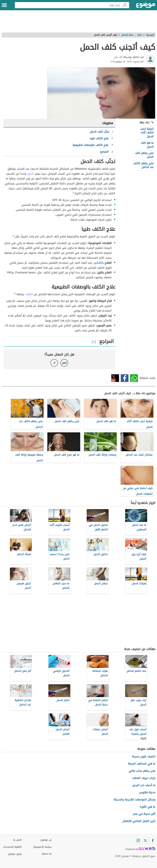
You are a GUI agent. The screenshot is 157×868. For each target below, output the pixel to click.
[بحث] (125, 5)
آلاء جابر (118, 57)
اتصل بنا (17, 840)
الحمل (30, 174)
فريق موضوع (15, 854)
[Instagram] (138, 840)
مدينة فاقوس (147, 792)
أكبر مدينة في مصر (144, 814)
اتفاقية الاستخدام (12, 847)
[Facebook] (153, 840)
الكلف (29, 294)
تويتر (115, 378)
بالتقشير (99, 263)
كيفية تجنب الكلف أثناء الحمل (147, 133)
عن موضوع (46, 840)
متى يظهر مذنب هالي (142, 771)
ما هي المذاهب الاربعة (142, 764)
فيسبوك (125, 378)
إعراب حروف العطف (144, 778)
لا (54, 363)
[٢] (13, 236)
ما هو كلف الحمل (147, 145)
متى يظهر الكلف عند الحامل (143, 165)
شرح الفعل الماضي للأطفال (139, 821)
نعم (64, 363)
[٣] (15, 293)
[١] (73, 193)
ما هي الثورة (148, 807)
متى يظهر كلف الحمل (144, 155)
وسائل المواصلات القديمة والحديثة (134, 800)
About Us (47, 854)
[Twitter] (145, 840)
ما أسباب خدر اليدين (144, 785)
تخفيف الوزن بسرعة (144, 756)
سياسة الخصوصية (43, 847)
